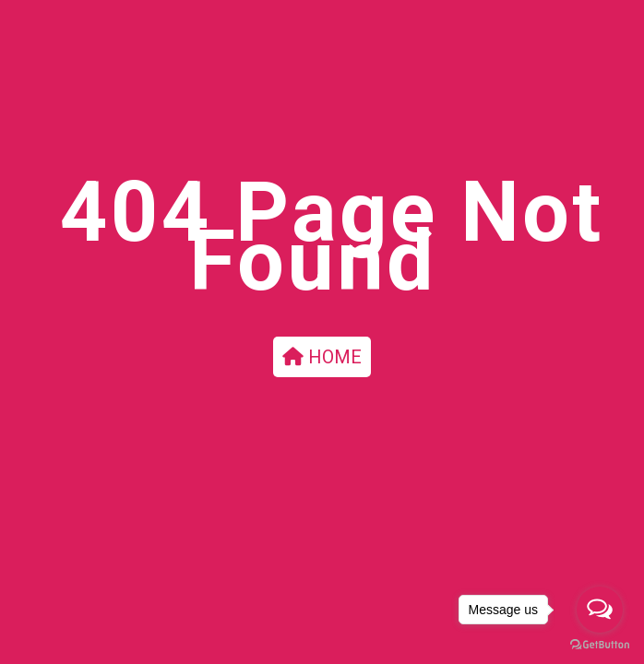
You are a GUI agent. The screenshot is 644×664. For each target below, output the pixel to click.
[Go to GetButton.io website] (600, 645)
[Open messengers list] (600, 610)
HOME (322, 357)
